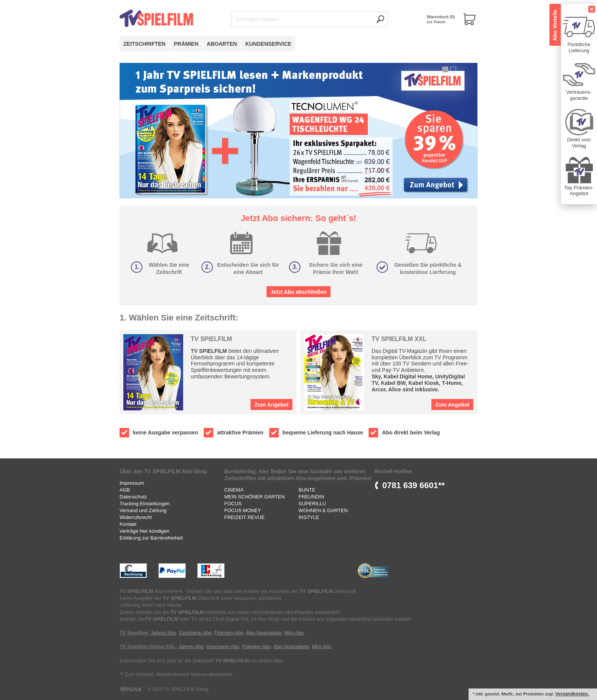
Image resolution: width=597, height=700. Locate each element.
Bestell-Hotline (393, 471)
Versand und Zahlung (143, 510)
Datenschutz (133, 497)
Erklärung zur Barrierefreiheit (151, 538)
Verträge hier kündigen (144, 531)
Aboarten (222, 44)
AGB (125, 490)
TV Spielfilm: (135, 633)
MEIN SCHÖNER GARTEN (255, 497)
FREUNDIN (311, 497)
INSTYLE (309, 517)
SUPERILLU (312, 504)
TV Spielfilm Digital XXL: (148, 646)
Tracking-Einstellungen (145, 504)
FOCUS (233, 504)
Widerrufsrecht (136, 517)
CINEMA (234, 490)
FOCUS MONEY (243, 510)
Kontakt (128, 524)
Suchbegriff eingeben (257, 19)
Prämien (186, 44)
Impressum (132, 483)
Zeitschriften (144, 44)
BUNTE (307, 490)
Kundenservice (268, 44)
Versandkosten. (572, 694)
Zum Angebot (271, 405)
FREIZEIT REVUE (244, 517)
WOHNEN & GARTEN (323, 510)
